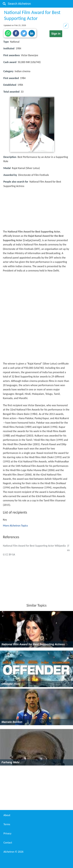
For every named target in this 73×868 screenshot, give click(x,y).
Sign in (56, 34)
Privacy (7, 833)
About (7, 815)
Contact (8, 843)
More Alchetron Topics (15, 526)
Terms (7, 824)
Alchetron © (13, 852)
